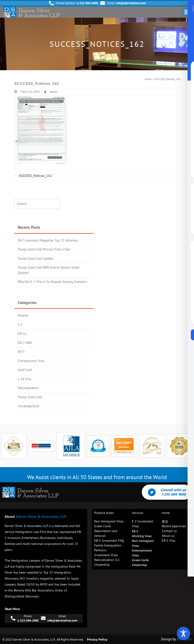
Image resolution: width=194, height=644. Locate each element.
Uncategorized (28, 406)
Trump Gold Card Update (36, 258)
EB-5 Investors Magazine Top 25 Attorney (48, 240)
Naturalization (28, 388)
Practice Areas (104, 513)
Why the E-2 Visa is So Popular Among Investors (52, 282)
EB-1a (22, 333)
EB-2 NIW (25, 343)
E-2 (20, 325)
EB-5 (21, 352)
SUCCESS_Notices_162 (33, 176)
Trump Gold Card (30, 397)
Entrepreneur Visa (31, 361)
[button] (187, 12)
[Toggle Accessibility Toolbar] (183, 633)
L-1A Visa (24, 379)
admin (54, 92)
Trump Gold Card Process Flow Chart (44, 249)
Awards (23, 315)
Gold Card (25, 370)
